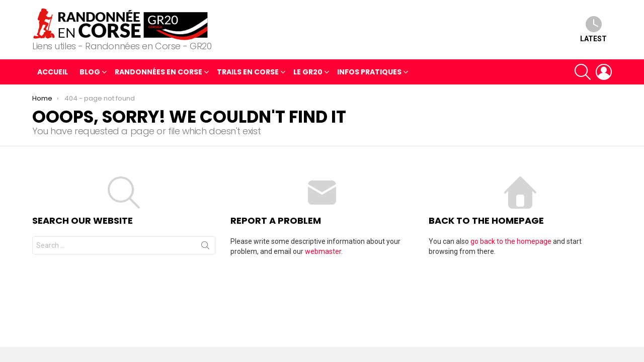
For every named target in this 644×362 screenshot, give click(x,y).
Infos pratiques (369, 73)
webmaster (323, 251)
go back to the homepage (511, 241)
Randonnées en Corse (158, 73)
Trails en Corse (248, 73)
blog (90, 73)
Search (205, 247)
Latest (593, 29)
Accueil (53, 72)
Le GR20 (308, 73)
